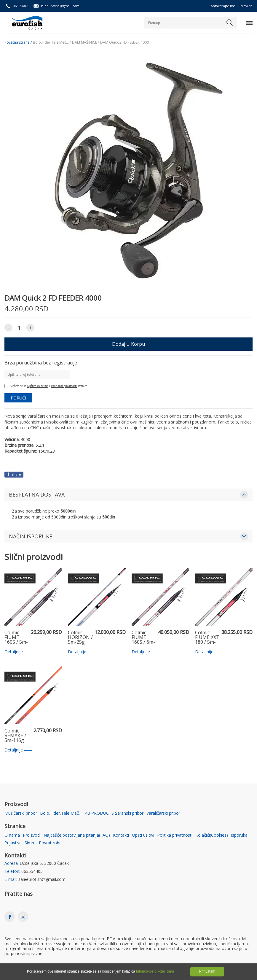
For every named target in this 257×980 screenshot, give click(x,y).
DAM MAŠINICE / (86, 42)
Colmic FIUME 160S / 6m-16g (143, 638)
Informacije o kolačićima (155, 971)
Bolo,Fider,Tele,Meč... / (52, 42)
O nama (12, 835)
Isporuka (239, 835)
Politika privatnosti (175, 835)
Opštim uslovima (38, 386)
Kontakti (121, 835)
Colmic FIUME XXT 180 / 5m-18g (207, 638)
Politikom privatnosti (64, 386)
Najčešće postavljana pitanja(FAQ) (77, 835)
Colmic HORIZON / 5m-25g (80, 638)
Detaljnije (18, 652)
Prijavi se (245, 6)
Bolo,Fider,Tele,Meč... (61, 813)
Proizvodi (32, 835)
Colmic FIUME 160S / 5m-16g (16, 638)
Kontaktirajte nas (222, 6)
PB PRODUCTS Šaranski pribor (114, 813)
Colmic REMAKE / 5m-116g (15, 736)
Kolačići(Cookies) (212, 835)
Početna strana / (18, 42)
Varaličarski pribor (163, 813)
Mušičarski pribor (21, 813)
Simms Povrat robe (43, 843)
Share (14, 474)
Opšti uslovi (143, 835)
